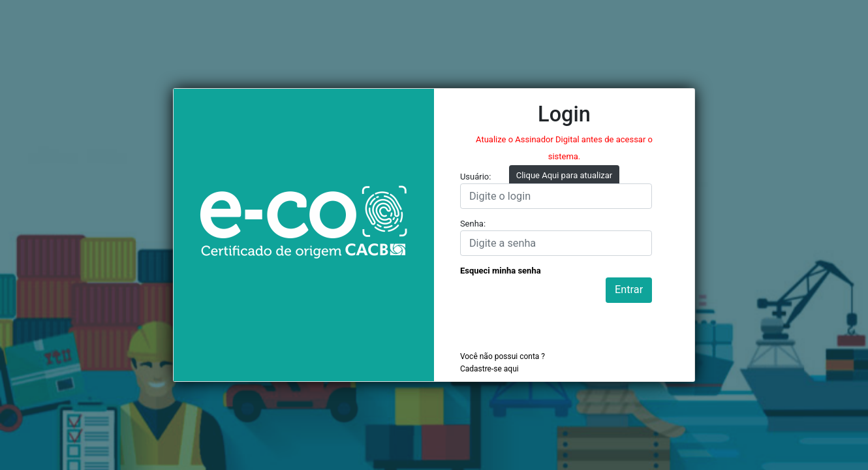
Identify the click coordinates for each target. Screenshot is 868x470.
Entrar (629, 290)
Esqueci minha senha (501, 271)
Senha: (473, 224)
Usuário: (476, 177)
